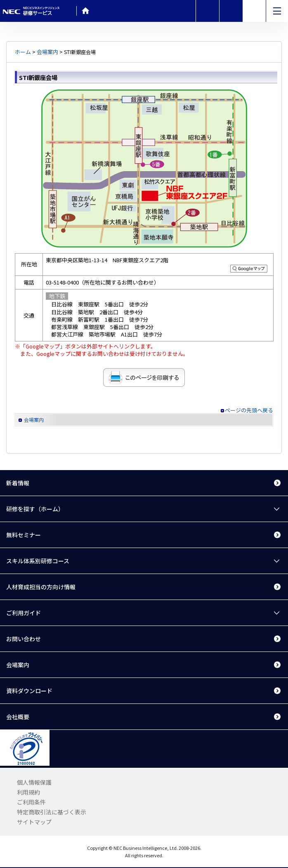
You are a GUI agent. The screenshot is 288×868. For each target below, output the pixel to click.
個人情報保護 (34, 782)
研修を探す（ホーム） (35, 509)
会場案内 (47, 52)
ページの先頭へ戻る (249, 410)
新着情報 (18, 483)
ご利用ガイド (24, 613)
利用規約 (28, 792)
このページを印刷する (144, 378)
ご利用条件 (31, 802)
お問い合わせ (24, 639)
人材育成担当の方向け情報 (41, 587)
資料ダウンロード (29, 691)
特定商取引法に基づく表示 (52, 812)
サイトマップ (34, 822)
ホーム (23, 52)
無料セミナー (24, 535)
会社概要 (18, 717)
